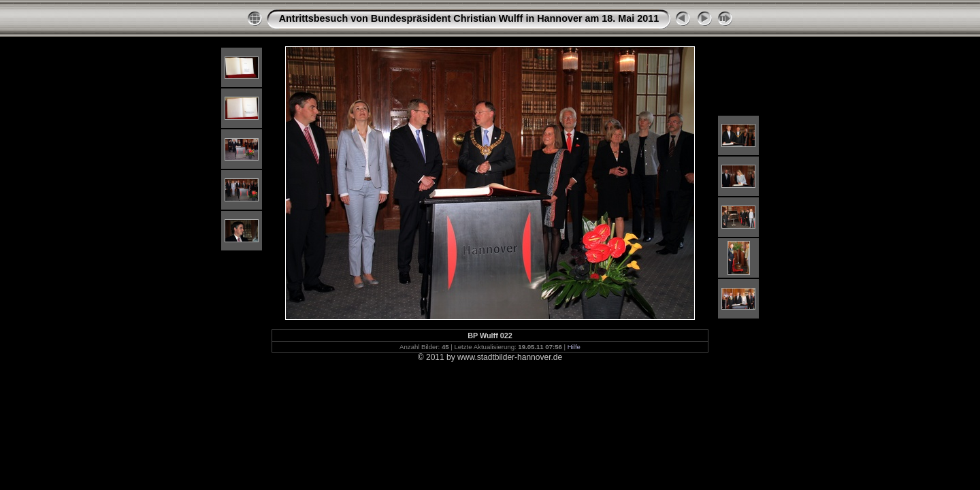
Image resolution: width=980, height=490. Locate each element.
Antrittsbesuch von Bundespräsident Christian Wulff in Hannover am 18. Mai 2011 (469, 18)
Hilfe (574, 347)
